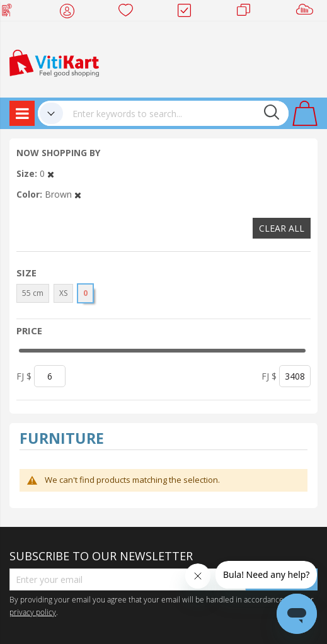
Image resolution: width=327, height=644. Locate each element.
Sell (307, 13)
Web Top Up (12, 13)
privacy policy (33, 612)
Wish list (129, 13)
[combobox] (176, 113)
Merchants (248, 13)
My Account (71, 13)
